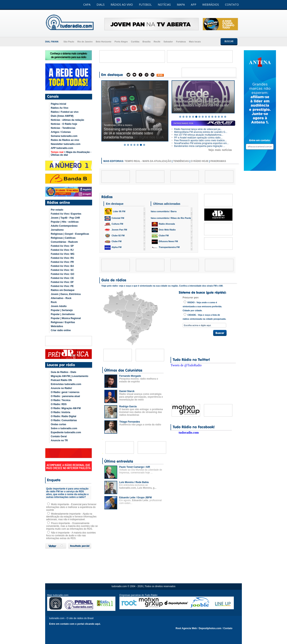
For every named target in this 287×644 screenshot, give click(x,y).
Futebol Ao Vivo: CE (62, 278)
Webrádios (57, 326)
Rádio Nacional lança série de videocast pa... (197, 129)
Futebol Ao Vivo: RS (62, 258)
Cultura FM (114, 224)
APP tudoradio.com (62, 148)
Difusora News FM (165, 242)
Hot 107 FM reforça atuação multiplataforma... (197, 135)
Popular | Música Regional (66, 318)
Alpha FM (113, 248)
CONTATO (232, 5)
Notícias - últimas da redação (67, 120)
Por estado (57, 210)
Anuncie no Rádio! (61, 388)
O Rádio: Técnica (61, 400)
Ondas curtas (59, 424)
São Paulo (69, 42)
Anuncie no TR (59, 440)
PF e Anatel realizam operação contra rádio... (197, 138)
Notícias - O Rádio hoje (64, 124)
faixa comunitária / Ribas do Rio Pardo (171, 218)
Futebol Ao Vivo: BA (62, 266)
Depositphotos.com (210, 628)
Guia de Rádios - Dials (64, 372)
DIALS (101, 5)
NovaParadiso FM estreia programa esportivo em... (200, 143)
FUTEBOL (145, 5)
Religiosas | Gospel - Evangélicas (70, 234)
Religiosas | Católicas (63, 238)
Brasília (147, 42)
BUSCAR (229, 41)
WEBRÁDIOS (211, 5)
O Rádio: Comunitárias (64, 420)
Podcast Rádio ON (61, 380)
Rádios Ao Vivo (60, 108)
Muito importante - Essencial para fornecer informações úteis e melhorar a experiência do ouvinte (71, 507)
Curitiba (135, 42)
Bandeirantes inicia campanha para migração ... (198, 146)
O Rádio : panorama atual (65, 396)
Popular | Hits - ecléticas (65, 222)
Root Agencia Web (186, 628)
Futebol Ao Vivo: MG (63, 254)
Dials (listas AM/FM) (62, 116)
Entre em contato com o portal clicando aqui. (75, 624)
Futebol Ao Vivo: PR (62, 262)
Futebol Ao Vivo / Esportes (66, 214)
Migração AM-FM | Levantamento (70, 376)
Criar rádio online (61, 330)
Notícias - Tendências (63, 128)
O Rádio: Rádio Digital (64, 416)
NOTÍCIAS (164, 5)
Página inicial (59, 104)
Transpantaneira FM (166, 248)
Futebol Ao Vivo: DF (62, 282)
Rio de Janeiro (85, 42)
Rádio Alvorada (163, 224)
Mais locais (195, 42)
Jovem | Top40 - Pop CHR (65, 218)
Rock (54, 302)
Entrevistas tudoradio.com (66, 384)
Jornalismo (57, 230)
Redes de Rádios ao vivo (65, 140)
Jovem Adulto (59, 306)
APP (194, 5)
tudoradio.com (189, 433)
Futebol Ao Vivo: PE (62, 286)
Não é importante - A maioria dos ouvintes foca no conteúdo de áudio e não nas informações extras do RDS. (71, 535)
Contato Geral (59, 436)
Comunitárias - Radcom (64, 242)
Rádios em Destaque (63, 290)
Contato (228, 628)
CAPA (87, 5)
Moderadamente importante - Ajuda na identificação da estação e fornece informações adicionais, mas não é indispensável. (71, 517)
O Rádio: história (61, 412)
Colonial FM (114, 218)
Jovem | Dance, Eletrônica (66, 294)
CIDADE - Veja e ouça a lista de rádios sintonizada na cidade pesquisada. (204, 317)
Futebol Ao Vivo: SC (62, 270)
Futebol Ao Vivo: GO (63, 274)
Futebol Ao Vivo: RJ (62, 250)
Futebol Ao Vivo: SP (62, 246)
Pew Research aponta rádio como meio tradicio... (199, 140)
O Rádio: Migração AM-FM (66, 408)
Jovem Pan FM (116, 230)
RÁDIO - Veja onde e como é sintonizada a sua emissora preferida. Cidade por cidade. (202, 306)
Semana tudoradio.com (64, 136)
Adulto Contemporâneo (64, 226)
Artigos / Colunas (61, 132)
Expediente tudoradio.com (66, 432)
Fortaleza (181, 42)
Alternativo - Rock (61, 298)
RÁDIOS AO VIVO (122, 5)
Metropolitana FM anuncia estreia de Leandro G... (199, 132)
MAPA (181, 5)
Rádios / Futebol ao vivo (65, 112)
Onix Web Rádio (164, 230)
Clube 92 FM (115, 236)
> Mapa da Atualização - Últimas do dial (71, 154)
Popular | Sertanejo (62, 310)
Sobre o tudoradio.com (64, 428)
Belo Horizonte (104, 42)
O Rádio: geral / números (65, 392)
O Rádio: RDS (59, 404)
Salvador (168, 42)
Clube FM (113, 242)
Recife (157, 42)
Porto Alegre (121, 42)
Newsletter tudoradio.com (66, 144)
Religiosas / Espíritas (63, 322)
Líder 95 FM (115, 211)
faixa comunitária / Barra (164, 211)
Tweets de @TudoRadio (186, 365)
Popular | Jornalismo (63, 314)
